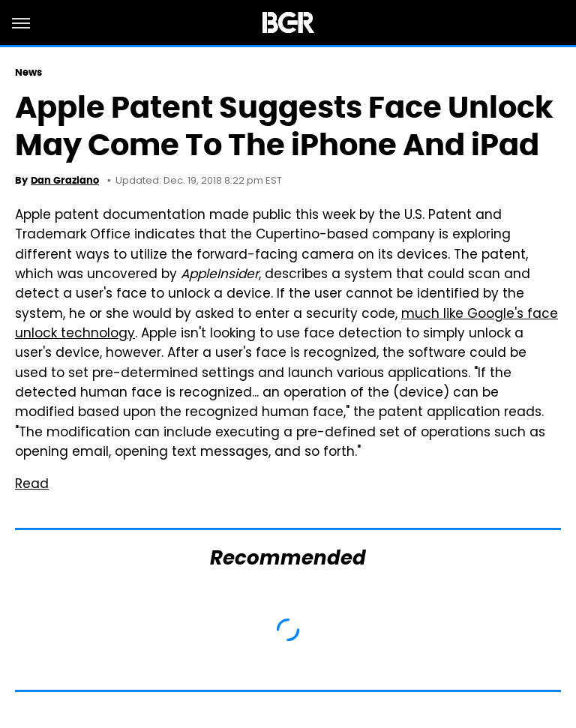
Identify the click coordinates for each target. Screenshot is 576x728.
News (28, 72)
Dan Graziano (65, 180)
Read (32, 485)
